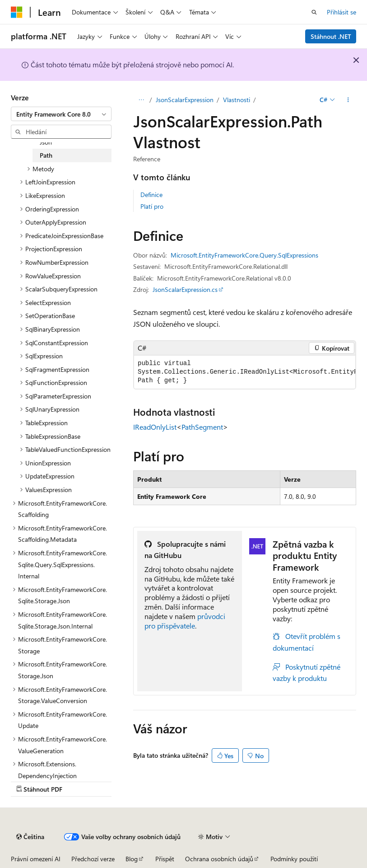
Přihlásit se (341, 12)
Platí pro (152, 206)
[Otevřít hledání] (314, 12)
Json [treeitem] (46, 142)
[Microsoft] (17, 12)
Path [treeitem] (46, 155)
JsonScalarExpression (185, 100)
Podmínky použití (294, 859)
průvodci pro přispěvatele (185, 621)
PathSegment (202, 427)
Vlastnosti (237, 100)
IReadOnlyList (155, 427)
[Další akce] (348, 100)
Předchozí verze (93, 859)
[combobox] (61, 114)
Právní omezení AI (36, 859)
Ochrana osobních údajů (219, 859)
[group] (245, 372)
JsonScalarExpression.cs (185, 289)
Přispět (165, 859)
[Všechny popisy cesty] (141, 100)
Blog (132, 859)
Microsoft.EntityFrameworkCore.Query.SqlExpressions (244, 255)
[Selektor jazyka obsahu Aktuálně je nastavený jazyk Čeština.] (30, 837)
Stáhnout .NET (331, 36)
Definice (151, 195)
